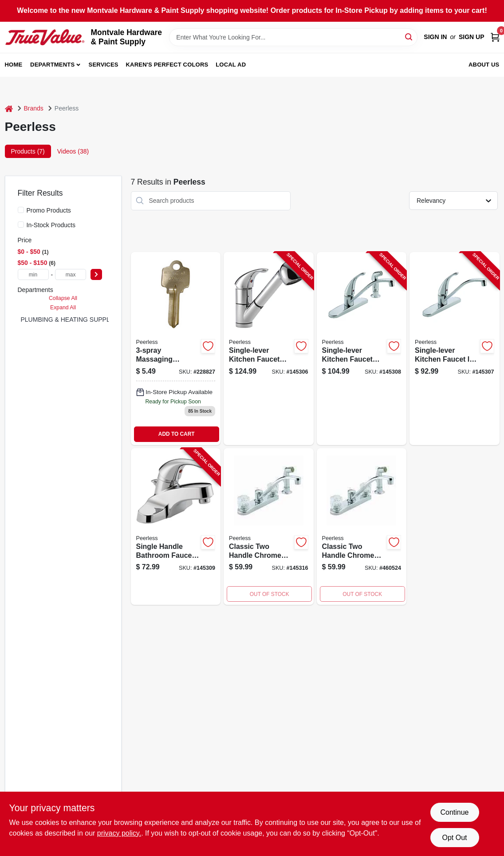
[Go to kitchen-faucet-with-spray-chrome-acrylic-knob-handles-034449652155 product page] (269, 527)
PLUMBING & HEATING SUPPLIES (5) (75, 320)
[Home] (9, 108)
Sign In (435, 37)
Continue (454, 812)
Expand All (63, 308)
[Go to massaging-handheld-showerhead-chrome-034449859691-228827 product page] (176, 349)
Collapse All (63, 298)
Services (104, 65)
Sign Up (472, 37)
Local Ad (231, 65)
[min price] (33, 274)
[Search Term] (293, 37)
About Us (484, 65)
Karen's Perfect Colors (167, 65)
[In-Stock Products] (21, 225)
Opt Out (454, 838)
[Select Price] (96, 274)
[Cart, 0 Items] (495, 37)
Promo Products (49, 210)
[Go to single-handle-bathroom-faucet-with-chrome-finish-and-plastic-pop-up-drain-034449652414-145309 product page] (176, 527)
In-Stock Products (51, 225)
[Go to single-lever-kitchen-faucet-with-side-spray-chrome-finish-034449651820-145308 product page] (362, 349)
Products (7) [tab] (28, 151)
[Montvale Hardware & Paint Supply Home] (45, 37)
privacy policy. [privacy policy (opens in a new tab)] (119, 833)
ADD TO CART (177, 434)
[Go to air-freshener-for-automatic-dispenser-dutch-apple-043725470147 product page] (362, 527)
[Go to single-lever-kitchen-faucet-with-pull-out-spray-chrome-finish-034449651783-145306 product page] (269, 349)
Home (14, 65)
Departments (52, 65)
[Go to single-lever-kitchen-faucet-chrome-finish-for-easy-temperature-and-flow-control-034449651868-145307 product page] (455, 349)
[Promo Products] (21, 210)
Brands (34, 108)
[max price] (71, 274)
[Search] (409, 37)
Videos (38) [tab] (73, 151)
